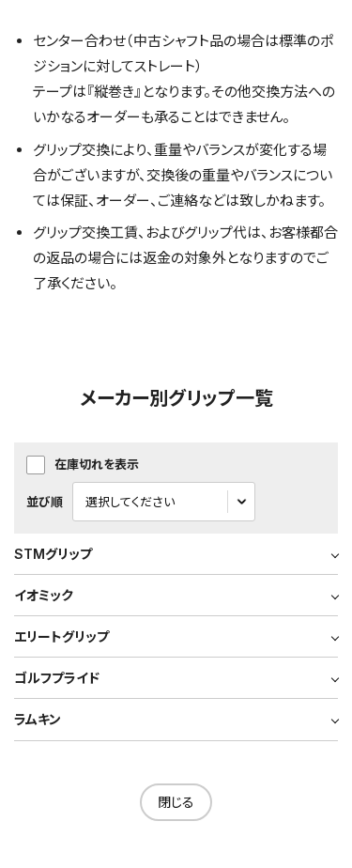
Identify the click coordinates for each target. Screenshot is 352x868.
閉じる (176, 802)
